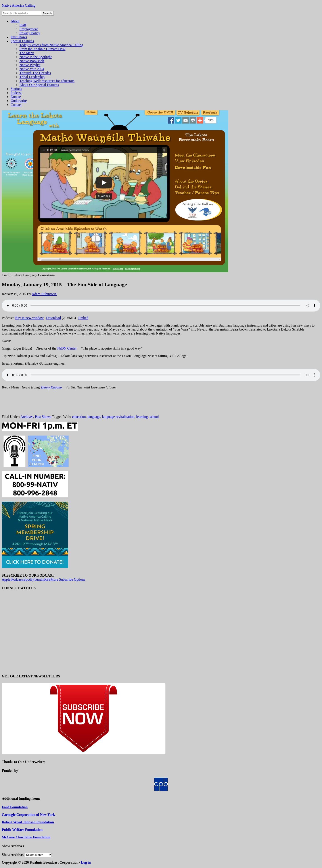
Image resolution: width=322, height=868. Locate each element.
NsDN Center (67, 348)
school (154, 417)
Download (54, 318)
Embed (83, 318)
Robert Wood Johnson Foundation (28, 822)
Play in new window (29, 318)
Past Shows (43, 417)
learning (142, 417)
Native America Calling (19, 5)
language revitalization (118, 417)
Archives (27, 417)
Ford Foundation (15, 807)
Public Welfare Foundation (22, 830)
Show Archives (13, 855)
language (94, 417)
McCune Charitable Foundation (26, 837)
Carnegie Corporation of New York (28, 815)
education (79, 417)
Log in (86, 862)
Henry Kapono (51, 387)
